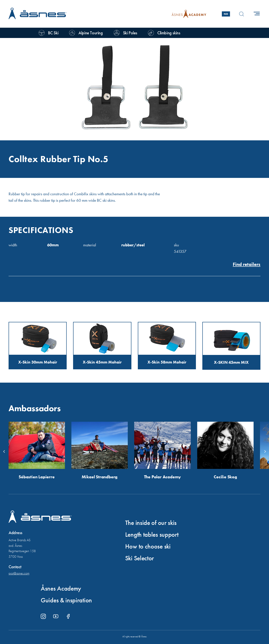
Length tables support (152, 535)
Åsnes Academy (61, 588)
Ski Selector (140, 558)
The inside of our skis (151, 523)
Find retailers (247, 264)
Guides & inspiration (66, 600)
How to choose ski (148, 546)
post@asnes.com (19, 573)
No (226, 14)
